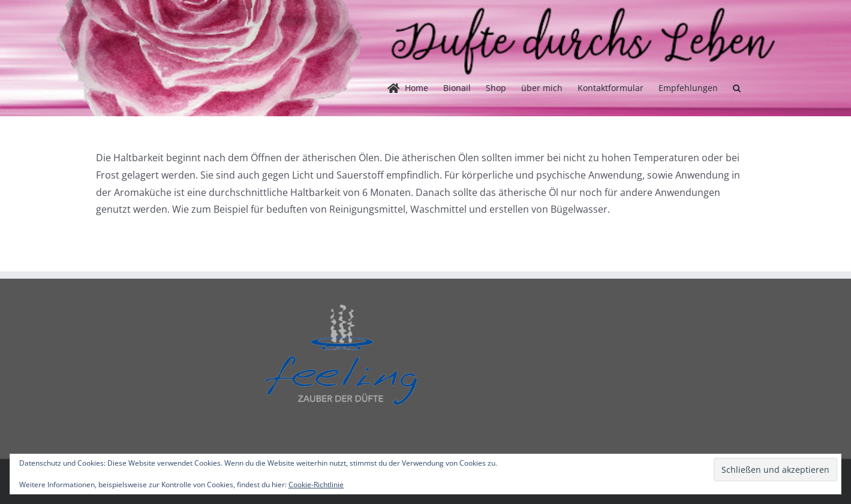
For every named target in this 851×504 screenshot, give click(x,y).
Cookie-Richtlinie (316, 485)
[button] (737, 88)
